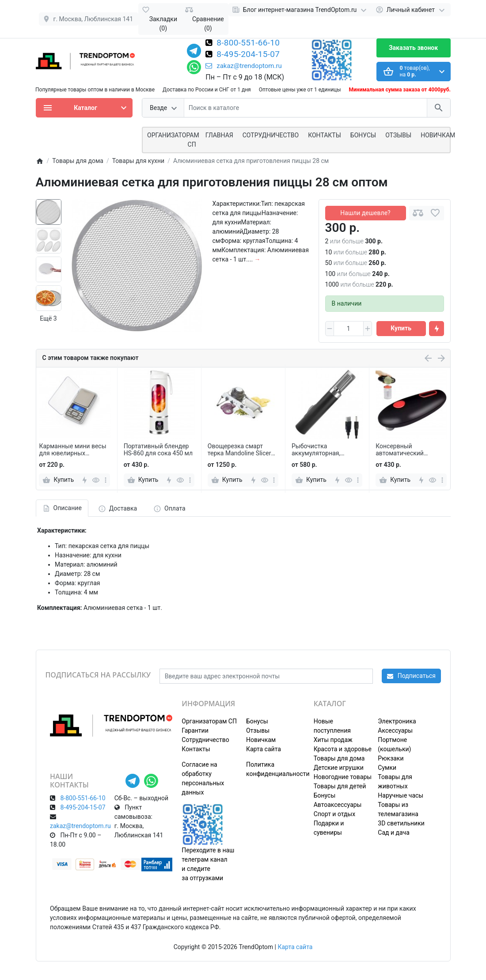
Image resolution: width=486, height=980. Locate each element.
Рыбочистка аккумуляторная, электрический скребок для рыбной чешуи (326, 450)
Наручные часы (401, 795)
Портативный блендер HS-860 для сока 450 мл (158, 450)
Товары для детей (340, 786)
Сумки (387, 768)
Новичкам (438, 135)
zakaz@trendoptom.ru (244, 66)
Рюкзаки (391, 758)
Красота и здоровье (343, 749)
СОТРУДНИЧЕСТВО (271, 135)
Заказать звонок (413, 48)
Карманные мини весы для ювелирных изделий (72, 450)
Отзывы (398, 135)
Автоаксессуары (338, 805)
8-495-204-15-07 (248, 55)
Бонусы (363, 135)
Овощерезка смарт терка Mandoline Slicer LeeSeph (239, 450)
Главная (219, 135)
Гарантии (195, 730)
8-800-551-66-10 (248, 43)
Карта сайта (264, 749)
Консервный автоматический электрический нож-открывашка (405, 450)
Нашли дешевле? (365, 213)
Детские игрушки (339, 768)
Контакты (325, 135)
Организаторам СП (209, 721)
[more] (106, 480)
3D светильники (401, 823)
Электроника (397, 721)
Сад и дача (394, 832)
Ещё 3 (48, 318)
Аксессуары (395, 730)
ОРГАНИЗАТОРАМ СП (173, 140)
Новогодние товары (343, 777)
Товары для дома (339, 758)
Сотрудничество (205, 740)
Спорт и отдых (335, 814)
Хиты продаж (333, 740)
